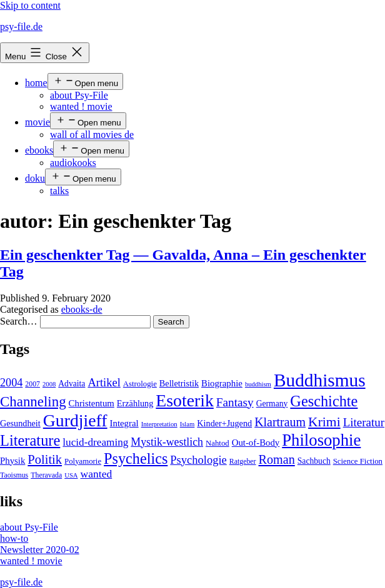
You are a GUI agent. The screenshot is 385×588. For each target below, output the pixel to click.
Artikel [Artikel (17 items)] (104, 383)
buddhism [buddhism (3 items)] (258, 384)
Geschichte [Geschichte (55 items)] (324, 401)
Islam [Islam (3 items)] (187, 424)
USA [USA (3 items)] (71, 475)
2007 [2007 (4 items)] (32, 384)
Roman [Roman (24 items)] (277, 459)
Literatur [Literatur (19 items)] (364, 422)
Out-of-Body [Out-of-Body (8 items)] (256, 443)
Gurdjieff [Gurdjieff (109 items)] (75, 420)
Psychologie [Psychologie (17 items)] (198, 460)
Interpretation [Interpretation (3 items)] (159, 424)
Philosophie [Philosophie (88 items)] (321, 440)
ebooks (39, 150)
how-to (14, 538)
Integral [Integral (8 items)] (124, 423)
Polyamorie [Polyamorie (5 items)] (83, 461)
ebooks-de (82, 309)
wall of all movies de (92, 135)
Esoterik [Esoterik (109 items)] (185, 400)
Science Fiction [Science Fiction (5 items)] (358, 461)
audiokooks (73, 163)
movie (37, 122)
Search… (19, 321)
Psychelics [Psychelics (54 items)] (136, 458)
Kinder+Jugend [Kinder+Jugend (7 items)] (224, 423)
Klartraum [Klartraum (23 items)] (280, 422)
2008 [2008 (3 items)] (49, 384)
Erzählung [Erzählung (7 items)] (135, 403)
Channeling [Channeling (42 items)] (33, 402)
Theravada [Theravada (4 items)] (46, 475)
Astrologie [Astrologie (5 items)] (140, 384)
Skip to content (30, 5)
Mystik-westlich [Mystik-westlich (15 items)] (167, 442)
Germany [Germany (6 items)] (272, 404)
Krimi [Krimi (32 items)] (324, 422)
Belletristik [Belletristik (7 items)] (179, 383)
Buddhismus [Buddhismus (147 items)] (320, 380)
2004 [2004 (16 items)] (11, 383)
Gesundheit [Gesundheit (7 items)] (20, 423)
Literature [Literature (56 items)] (30, 440)
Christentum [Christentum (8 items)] (92, 403)
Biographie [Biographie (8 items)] (222, 383)
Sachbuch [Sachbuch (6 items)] (314, 461)
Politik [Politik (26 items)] (45, 459)
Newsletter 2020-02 (40, 550)
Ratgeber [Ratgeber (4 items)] (243, 461)
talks (59, 191)
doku (35, 178)
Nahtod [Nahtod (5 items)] (217, 443)
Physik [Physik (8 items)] (12, 461)
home (36, 83)
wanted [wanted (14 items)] (97, 474)
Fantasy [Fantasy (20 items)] (235, 402)
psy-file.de (21, 27)
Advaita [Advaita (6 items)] (72, 384)
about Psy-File (79, 95)
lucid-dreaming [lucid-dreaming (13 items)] (95, 442)
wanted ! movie (81, 106)
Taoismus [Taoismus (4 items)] (14, 475)
